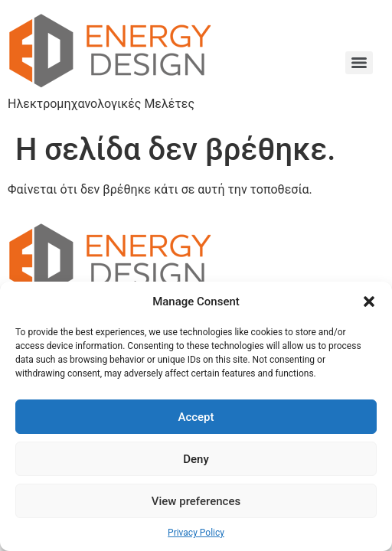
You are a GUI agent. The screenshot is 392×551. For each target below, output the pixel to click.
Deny (196, 459)
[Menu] (359, 63)
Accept (196, 417)
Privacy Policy (196, 533)
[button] (369, 302)
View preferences (196, 501)
